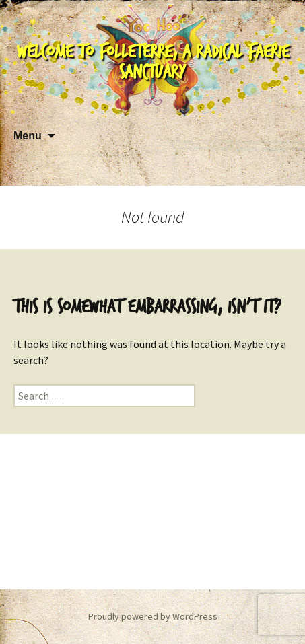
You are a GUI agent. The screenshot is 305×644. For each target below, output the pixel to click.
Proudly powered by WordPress (153, 616)
